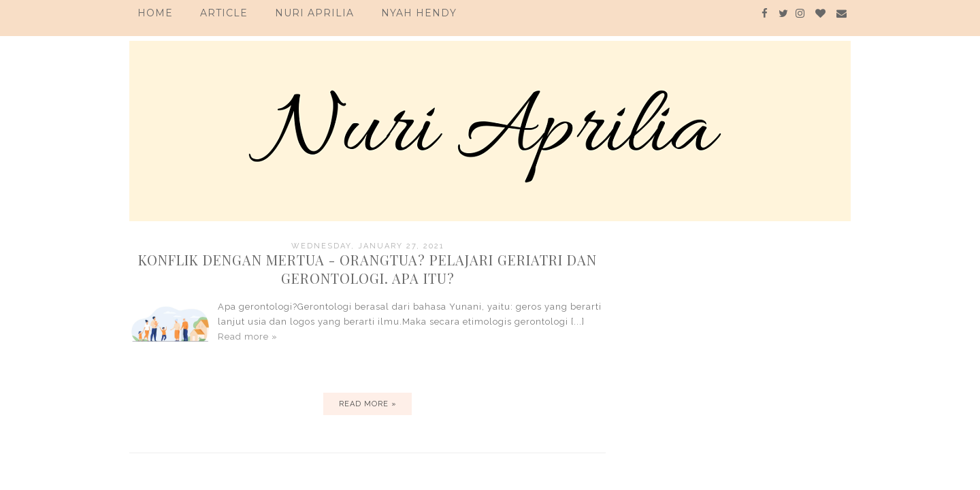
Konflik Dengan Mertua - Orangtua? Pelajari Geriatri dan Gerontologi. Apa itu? (367, 269)
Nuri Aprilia (314, 13)
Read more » (248, 337)
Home (155, 13)
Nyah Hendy (419, 13)
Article (224, 13)
